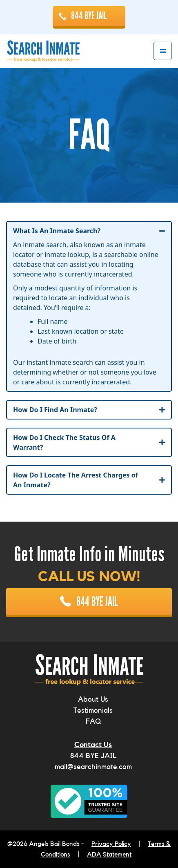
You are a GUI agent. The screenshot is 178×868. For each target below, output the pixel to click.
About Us (93, 699)
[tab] (89, 231)
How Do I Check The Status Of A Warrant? (64, 442)
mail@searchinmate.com (93, 767)
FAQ (93, 721)
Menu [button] (163, 51)
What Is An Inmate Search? (57, 231)
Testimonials (93, 710)
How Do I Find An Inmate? (55, 410)
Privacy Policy (111, 844)
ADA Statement (109, 855)
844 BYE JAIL (89, 16)
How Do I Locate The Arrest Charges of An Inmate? (76, 480)
